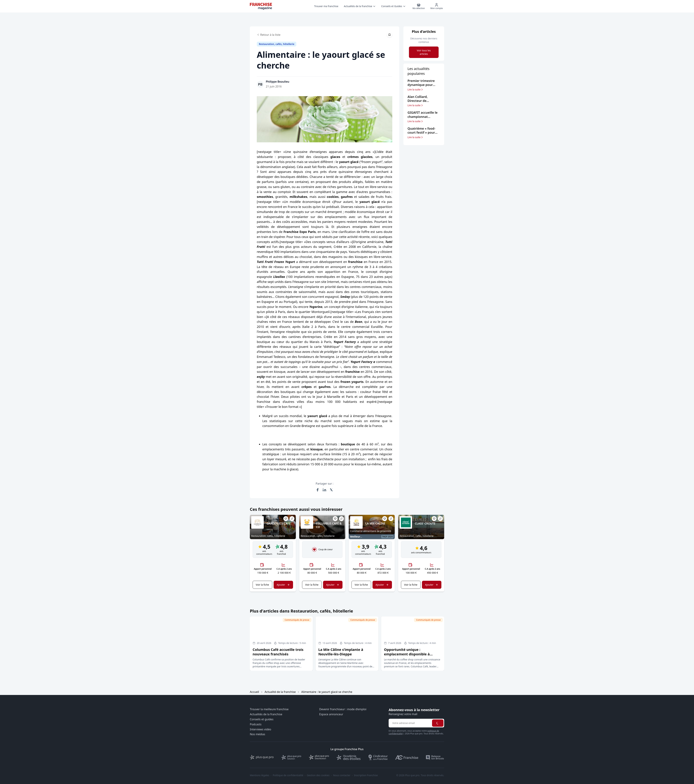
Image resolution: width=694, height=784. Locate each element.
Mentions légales (260, 775)
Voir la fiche (262, 585)
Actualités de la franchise (266, 714)
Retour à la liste (269, 35)
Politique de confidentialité (288, 775)
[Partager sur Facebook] (318, 490)
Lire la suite (415, 90)
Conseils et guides (262, 719)
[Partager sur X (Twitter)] (331, 490)
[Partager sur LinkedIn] (324, 490)
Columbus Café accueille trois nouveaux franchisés (278, 652)
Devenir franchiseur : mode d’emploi (343, 709)
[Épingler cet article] (390, 35)
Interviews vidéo (261, 729)
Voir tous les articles (424, 52)
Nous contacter (342, 775)
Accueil (254, 692)
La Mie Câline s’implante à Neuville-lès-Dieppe (341, 652)
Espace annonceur (331, 714)
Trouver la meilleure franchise (269, 709)
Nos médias (257, 734)
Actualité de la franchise (280, 692)
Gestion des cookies (318, 775)
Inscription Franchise (366, 775)
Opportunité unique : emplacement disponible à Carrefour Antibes (407, 654)
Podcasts (256, 724)
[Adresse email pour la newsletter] (410, 723)
